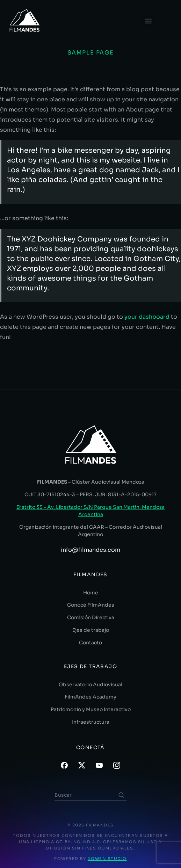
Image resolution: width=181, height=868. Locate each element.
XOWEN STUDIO (107, 859)
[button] (148, 21)
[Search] (121, 795)
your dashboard (147, 317)
